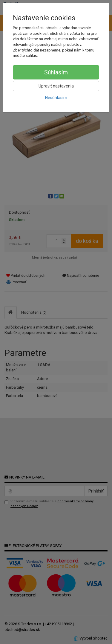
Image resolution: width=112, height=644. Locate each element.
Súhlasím (56, 72)
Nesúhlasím (56, 98)
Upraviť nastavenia (56, 86)
